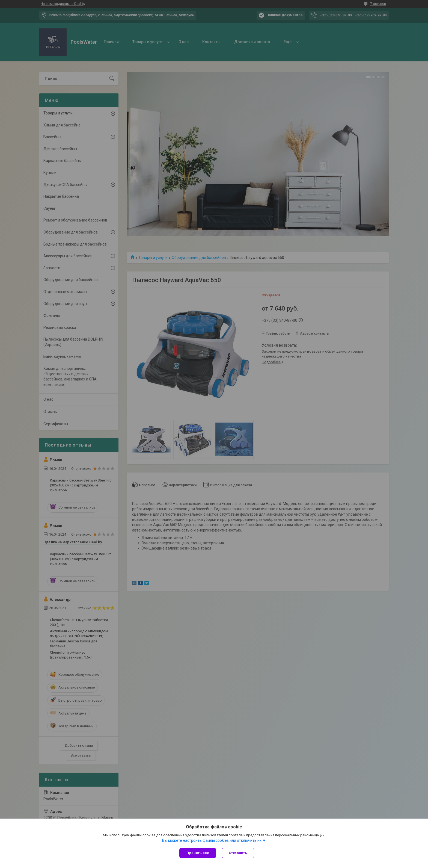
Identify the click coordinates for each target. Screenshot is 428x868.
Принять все (198, 853)
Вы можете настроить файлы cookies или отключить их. (212, 840)
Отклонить (238, 853)
